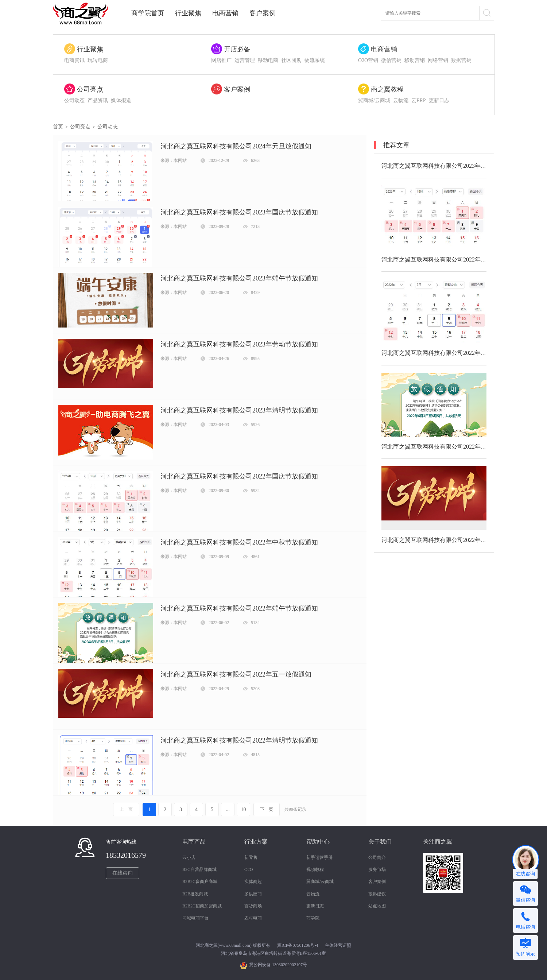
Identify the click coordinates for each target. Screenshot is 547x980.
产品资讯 (98, 100)
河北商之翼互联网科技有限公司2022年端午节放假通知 (239, 608)
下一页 (267, 809)
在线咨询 (123, 873)
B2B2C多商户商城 (200, 882)
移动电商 (268, 60)
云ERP (419, 100)
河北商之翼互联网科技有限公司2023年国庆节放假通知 (239, 212)
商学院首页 (148, 13)
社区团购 (291, 60)
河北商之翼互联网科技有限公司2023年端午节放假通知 (239, 278)
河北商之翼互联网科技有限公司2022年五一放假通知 (236, 674)
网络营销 (438, 60)
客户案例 (263, 13)
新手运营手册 (319, 857)
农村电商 (253, 918)
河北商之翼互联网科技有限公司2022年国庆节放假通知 (239, 476)
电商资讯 (74, 60)
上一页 (126, 809)
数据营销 (461, 60)
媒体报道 (121, 100)
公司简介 (377, 857)
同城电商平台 (195, 918)
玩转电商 (98, 60)
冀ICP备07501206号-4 (298, 945)
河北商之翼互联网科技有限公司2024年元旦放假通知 (236, 146)
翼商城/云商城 (374, 100)
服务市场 (377, 869)
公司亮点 (90, 89)
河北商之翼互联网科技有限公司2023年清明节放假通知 (239, 410)
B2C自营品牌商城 (199, 869)
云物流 (401, 100)
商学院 (313, 918)
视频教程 (315, 869)
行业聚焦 (188, 13)
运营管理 (245, 60)
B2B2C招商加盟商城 (202, 906)
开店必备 (237, 49)
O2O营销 (368, 60)
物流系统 (315, 60)
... (228, 809)
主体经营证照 (338, 945)
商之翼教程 (387, 89)
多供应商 (253, 894)
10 (244, 809)
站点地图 (377, 906)
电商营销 (225, 13)
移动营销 (415, 60)
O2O (249, 869)
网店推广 (221, 60)
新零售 (251, 857)
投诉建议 (377, 894)
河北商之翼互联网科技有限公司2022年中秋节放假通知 (239, 542)
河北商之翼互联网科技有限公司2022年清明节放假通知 (239, 740)
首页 (58, 127)
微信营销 (391, 60)
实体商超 (253, 882)
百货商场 (253, 906)
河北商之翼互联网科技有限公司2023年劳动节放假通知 (239, 344)
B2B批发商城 (195, 894)
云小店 (189, 857)
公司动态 (74, 100)
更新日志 (439, 100)
